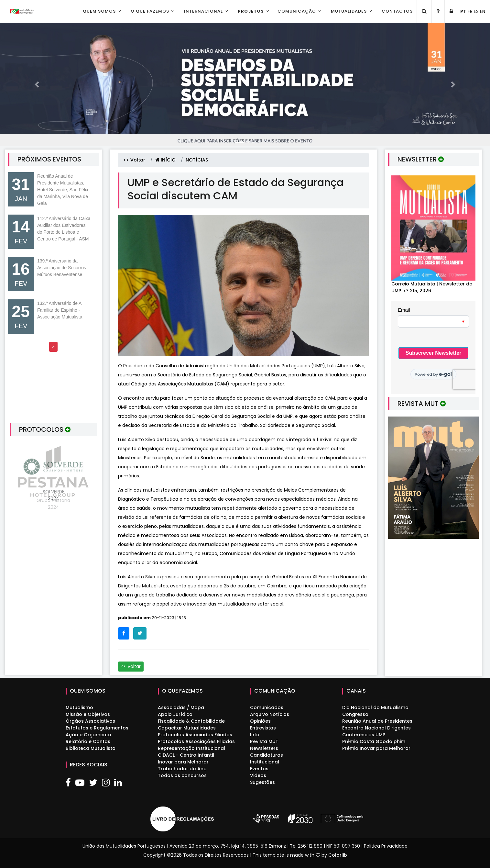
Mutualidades (349, 11)
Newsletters (264, 748)
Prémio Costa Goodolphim (374, 741)
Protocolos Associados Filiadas (195, 735)
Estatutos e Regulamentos (97, 728)
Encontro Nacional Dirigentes (376, 728)
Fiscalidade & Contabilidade (191, 721)
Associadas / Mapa (181, 707)
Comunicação (297, 11)
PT (463, 11)
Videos (258, 775)
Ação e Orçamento (88, 735)
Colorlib (338, 855)
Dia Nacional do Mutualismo (375, 707)
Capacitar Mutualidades (187, 728)
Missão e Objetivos (88, 714)
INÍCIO (165, 160)
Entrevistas (263, 728)
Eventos (259, 769)
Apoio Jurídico (175, 714)
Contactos (397, 11)
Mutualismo (79, 707)
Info (255, 735)
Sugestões (262, 782)
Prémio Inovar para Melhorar (376, 748)
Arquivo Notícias (270, 714)
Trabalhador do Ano (182, 769)
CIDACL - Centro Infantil (186, 755)
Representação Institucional (191, 748)
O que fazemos (150, 11)
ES (476, 11)
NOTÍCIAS (197, 160)
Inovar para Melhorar (183, 762)
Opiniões (260, 721)
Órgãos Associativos (90, 721)
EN (483, 11)
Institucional (265, 762)
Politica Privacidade (386, 846)
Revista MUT (264, 741)
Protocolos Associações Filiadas (196, 741)
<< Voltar (134, 160)
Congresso (355, 714)
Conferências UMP (364, 735)
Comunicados (267, 707)
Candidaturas (267, 755)
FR (470, 11)
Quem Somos (99, 11)
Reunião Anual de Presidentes (377, 721)
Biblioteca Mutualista (91, 748)
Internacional (203, 11)
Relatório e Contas (88, 741)
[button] (37, 84)
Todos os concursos (182, 775)
